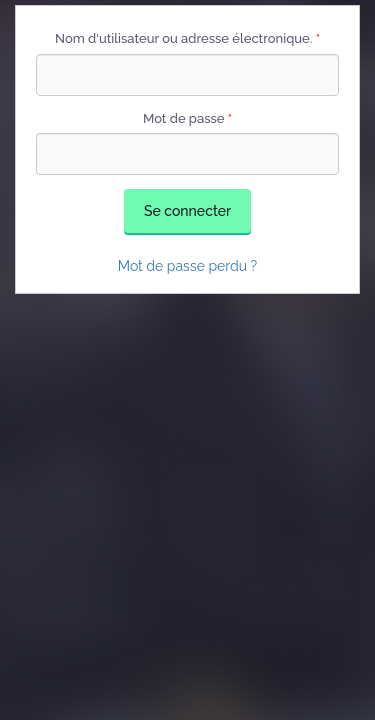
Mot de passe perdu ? (188, 266)
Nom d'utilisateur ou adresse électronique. (187, 38)
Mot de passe (187, 118)
